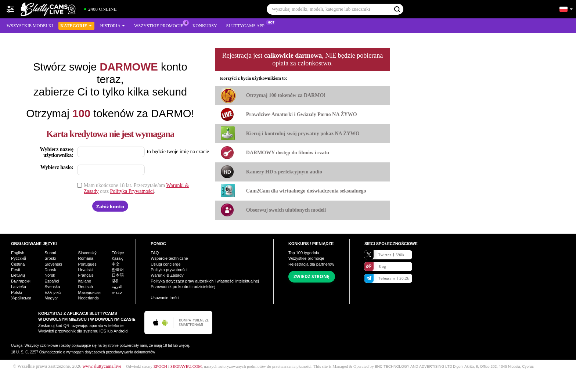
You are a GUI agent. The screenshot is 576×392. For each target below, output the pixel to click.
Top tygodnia (304, 253)
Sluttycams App (247, 25)
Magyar (51, 298)
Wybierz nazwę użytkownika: (57, 152)
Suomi (50, 253)
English (18, 253)
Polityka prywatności (169, 270)
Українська (21, 298)
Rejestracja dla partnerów (311, 264)
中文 (116, 264)
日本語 (118, 275)
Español (52, 281)
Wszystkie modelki (30, 26)
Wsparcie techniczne (169, 258)
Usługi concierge (165, 264)
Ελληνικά (53, 292)
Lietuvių (18, 275)
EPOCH (160, 366)
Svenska (52, 287)
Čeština (18, 264)
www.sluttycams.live (102, 366)
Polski (16, 292)
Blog (375, 267)
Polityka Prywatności (132, 191)
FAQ (155, 253)
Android (120, 331)
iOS (103, 331)
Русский (19, 258)
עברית (117, 292)
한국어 (118, 270)
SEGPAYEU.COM (186, 366)
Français (86, 275)
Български (21, 281)
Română (86, 258)
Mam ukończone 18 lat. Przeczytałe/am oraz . (136, 188)
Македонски (89, 292)
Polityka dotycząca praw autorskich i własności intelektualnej (205, 281)
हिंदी (115, 281)
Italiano (85, 281)
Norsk (50, 275)
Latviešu (19, 287)
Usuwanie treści (165, 298)
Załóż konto (110, 206)
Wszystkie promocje (161, 25)
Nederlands (89, 298)
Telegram (387, 278)
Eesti (15, 270)
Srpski (50, 258)
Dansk (50, 270)
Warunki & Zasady (167, 275)
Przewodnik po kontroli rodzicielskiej (183, 287)
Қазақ (117, 258)
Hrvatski (86, 270)
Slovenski (53, 264)
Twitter (384, 255)
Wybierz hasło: (57, 167)
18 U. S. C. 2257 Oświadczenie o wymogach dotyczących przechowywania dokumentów (83, 352)
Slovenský (87, 253)
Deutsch (86, 287)
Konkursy (205, 26)
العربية (117, 287)
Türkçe (118, 253)
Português (87, 264)
